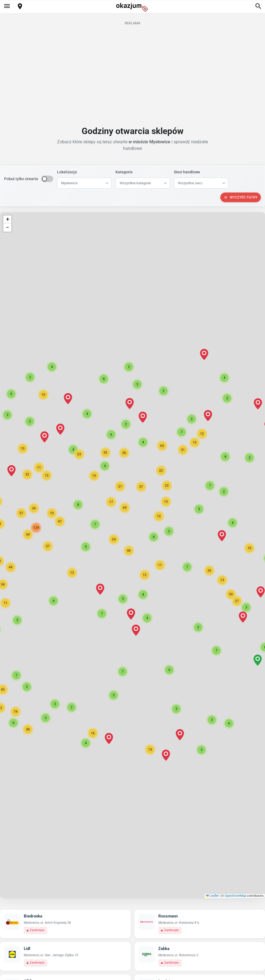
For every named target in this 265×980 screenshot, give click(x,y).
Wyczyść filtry (241, 197)
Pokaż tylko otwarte (21, 179)
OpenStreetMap (235, 896)
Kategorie (124, 172)
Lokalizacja (67, 172)
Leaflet (213, 896)
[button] (129, 551)
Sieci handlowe (187, 172)
